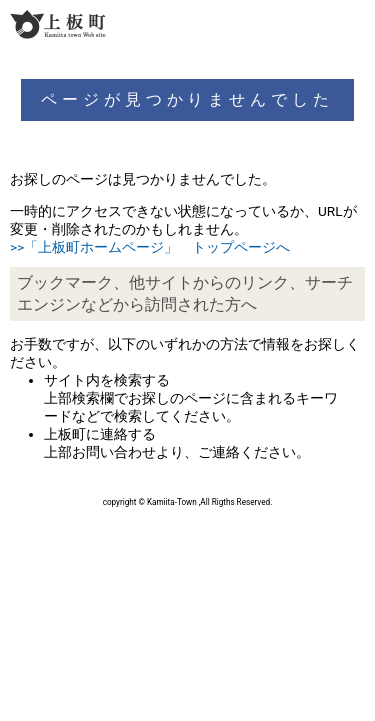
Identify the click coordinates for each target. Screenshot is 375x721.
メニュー (357, 24)
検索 (321, 24)
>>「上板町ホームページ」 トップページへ (150, 247)
